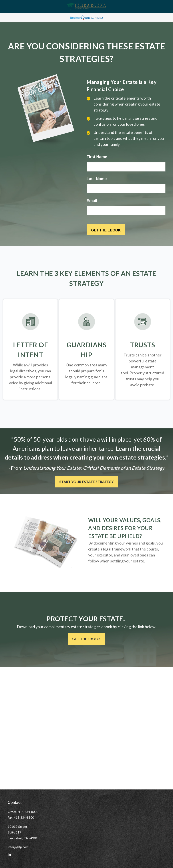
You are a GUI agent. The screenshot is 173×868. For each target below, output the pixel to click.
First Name (97, 157)
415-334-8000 (28, 812)
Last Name (97, 179)
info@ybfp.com (18, 847)
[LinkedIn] (9, 856)
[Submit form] (106, 230)
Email (92, 201)
